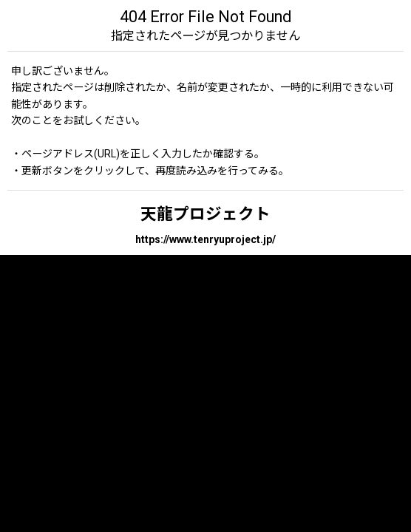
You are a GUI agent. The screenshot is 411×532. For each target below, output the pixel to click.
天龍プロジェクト (205, 214)
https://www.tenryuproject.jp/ (205, 239)
